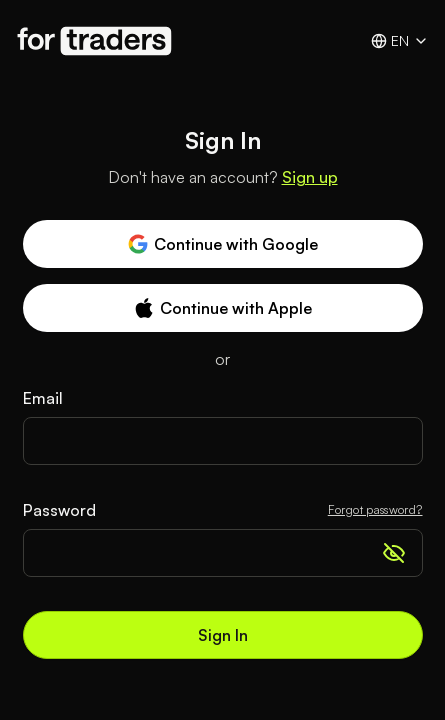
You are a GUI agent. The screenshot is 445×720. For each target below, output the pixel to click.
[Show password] (394, 553)
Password (59, 510)
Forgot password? (375, 509)
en (400, 41)
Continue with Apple (223, 308)
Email (43, 398)
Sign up (310, 177)
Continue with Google (223, 244)
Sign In (223, 635)
